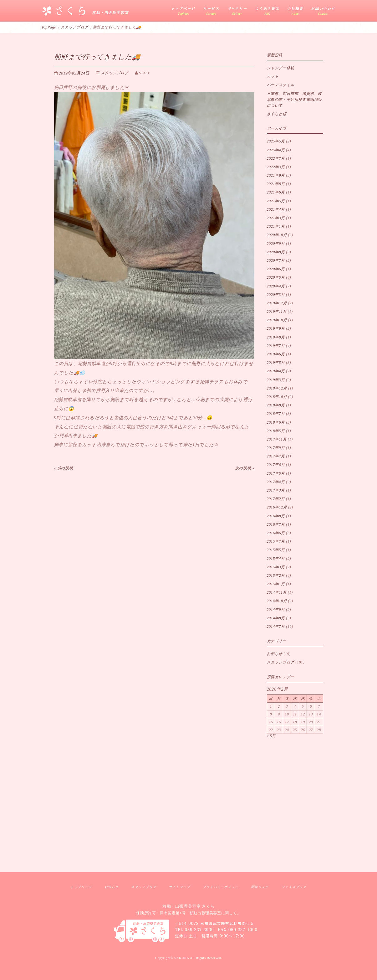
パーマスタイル (281, 85)
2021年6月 (276, 192)
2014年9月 (276, 610)
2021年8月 (276, 184)
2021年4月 (276, 209)
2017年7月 (276, 456)
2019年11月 (277, 312)
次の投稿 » (245, 468)
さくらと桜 (277, 114)
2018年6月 (276, 422)
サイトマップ (180, 887)
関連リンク (260, 887)
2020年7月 (276, 260)
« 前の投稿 (64, 468)
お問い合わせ (322, 11)
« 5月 (271, 736)
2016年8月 (276, 516)
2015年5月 (276, 550)
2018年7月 (276, 414)
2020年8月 (276, 252)
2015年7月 (276, 541)
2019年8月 (276, 337)
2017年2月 (276, 499)
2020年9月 (276, 244)
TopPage (49, 27)
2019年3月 (276, 380)
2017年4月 (276, 482)
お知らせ (275, 654)
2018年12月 (277, 388)
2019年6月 (276, 354)
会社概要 (296, 11)
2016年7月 (276, 524)
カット (273, 76)
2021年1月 (276, 226)
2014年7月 (276, 627)
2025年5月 (276, 141)
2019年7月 (276, 346)
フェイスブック (294, 887)
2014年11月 (277, 592)
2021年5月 (276, 201)
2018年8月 (276, 405)
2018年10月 (277, 397)
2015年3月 (276, 567)
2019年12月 (277, 303)
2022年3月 (276, 167)
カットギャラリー (237, 11)
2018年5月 (276, 431)
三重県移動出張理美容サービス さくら (186, 11)
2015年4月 (276, 559)
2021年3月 (276, 218)
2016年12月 (277, 507)
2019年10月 (277, 320)
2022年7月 (276, 158)
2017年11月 (277, 439)
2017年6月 (276, 465)
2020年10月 (277, 235)
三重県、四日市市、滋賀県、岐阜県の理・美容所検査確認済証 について (294, 100)
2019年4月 (276, 371)
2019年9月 (276, 328)
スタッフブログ (74, 27)
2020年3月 (276, 295)
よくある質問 (267, 11)
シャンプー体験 (281, 68)
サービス (211, 11)
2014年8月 (276, 618)
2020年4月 (276, 286)
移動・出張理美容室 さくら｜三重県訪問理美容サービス (85, 11)
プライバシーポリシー (221, 887)
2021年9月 (276, 175)
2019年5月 (276, 363)
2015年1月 (276, 584)
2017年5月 (276, 473)
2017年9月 (276, 448)
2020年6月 (276, 269)
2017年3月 (276, 490)
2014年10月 (277, 601)
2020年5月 (276, 277)
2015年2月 (276, 575)
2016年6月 (276, 533)
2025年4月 (276, 150)
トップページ (81, 887)
